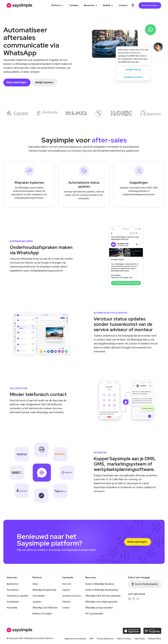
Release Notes (155, 639)
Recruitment (13, 590)
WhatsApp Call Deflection (45, 608)
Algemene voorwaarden (75, 639)
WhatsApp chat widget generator (102, 602)
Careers (66, 590)
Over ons (67, 584)
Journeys (37, 602)
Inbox (35, 584)
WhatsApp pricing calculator (99, 608)
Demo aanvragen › (150, 5)
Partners (66, 602)
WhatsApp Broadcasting (44, 590)
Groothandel (13, 602)
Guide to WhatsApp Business (100, 584)
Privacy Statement (105, 639)
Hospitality (12, 608)
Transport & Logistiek (17, 596)
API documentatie (94, 614)
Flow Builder (39, 596)
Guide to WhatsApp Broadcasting (102, 590)
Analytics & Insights (42, 614)
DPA (91, 639)
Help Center (140, 639)
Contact (123, 5)
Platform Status (124, 639)
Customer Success (72, 596)
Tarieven (74, 5)
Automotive (12, 584)
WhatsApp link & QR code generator (103, 596)
